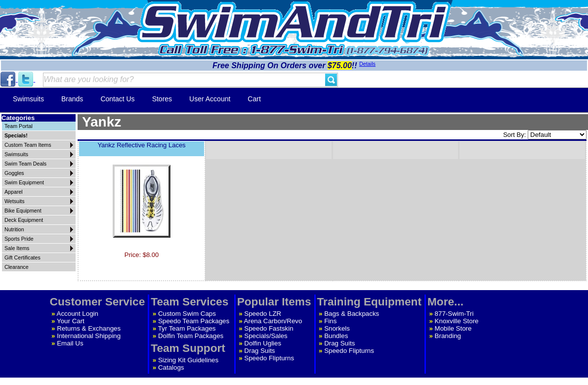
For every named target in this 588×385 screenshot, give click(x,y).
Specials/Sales (266, 336)
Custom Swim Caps (187, 314)
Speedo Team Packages (194, 321)
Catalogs (171, 367)
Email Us (70, 343)
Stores (162, 99)
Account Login (78, 314)
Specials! (16, 135)
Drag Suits (259, 351)
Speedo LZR (263, 314)
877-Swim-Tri (454, 314)
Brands (72, 99)
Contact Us (117, 99)
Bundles (336, 336)
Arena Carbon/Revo (273, 321)
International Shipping (89, 336)
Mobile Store (453, 328)
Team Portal (19, 126)
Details (367, 64)
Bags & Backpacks (352, 314)
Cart (254, 99)
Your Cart (71, 321)
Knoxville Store (457, 321)
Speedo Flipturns (269, 358)
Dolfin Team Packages (191, 336)
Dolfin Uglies (263, 343)
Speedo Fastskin (269, 328)
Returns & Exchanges (89, 328)
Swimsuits (28, 99)
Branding (448, 336)
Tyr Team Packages (187, 328)
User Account (210, 99)
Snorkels (337, 328)
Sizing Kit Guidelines (188, 360)
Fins (330, 321)
